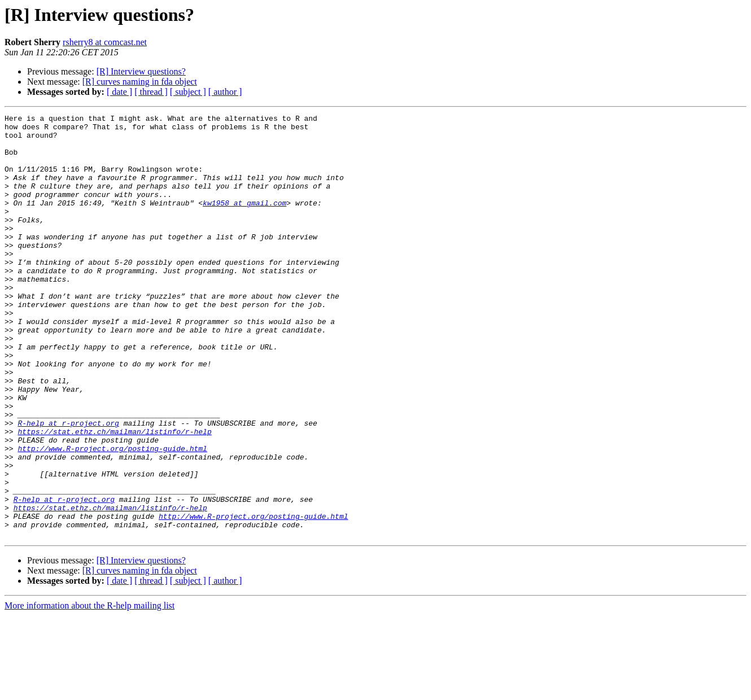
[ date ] (119, 92)
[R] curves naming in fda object (140, 82)
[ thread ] (151, 92)
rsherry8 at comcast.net (105, 42)
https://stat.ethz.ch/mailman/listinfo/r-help (114, 496)
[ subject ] (188, 92)
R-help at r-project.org (68, 485)
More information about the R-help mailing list (89, 690)
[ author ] (225, 92)
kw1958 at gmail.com (244, 221)
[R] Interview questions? (141, 71)
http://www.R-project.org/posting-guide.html (112, 516)
